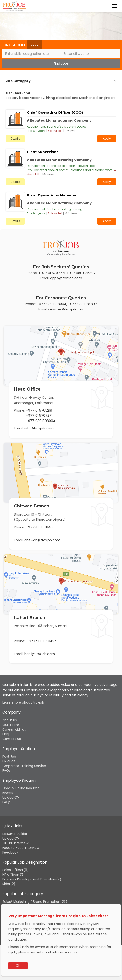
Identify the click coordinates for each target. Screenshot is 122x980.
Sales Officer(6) (16, 870)
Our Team (11, 725)
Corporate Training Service (24, 766)
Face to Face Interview (21, 848)
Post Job (9, 757)
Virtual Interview (15, 843)
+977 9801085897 (81, 273)
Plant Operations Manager (52, 195)
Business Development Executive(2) (32, 879)
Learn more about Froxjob (23, 702)
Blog (6, 734)
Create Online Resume (21, 788)
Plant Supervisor (43, 152)
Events (8, 793)
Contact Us (12, 739)
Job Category (18, 81)
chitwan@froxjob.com (42, 540)
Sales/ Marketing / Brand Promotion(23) (35, 902)
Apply (107, 138)
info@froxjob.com (39, 428)
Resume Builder (15, 834)
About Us (10, 720)
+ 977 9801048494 (41, 641)
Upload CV (11, 797)
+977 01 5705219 (39, 410)
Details (15, 138)
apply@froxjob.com (66, 278)
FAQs (6, 771)
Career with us (14, 729)
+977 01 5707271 (52, 273)
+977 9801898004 (52, 304)
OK (18, 966)
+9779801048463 (40, 527)
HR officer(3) (13, 875)
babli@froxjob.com (40, 654)
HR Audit (9, 761)
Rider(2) (9, 884)
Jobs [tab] (35, 45)
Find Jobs (61, 63)
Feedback (10, 852)
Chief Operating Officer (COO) (55, 112)
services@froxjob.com (66, 309)
